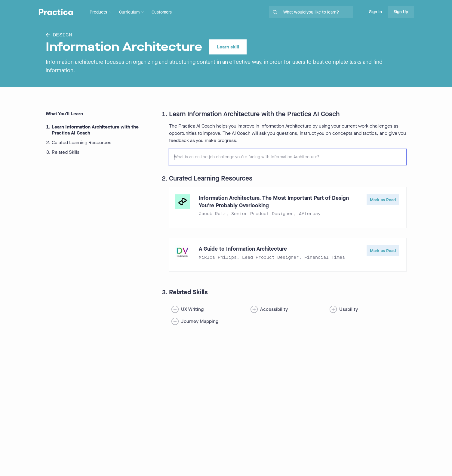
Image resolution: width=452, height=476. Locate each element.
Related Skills (66, 152)
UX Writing (192, 309)
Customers (162, 12)
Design (59, 35)
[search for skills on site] (317, 12)
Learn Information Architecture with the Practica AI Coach (95, 130)
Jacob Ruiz (212, 214)
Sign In (375, 12)
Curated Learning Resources (81, 143)
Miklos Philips (218, 257)
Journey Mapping (200, 321)
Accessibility (274, 309)
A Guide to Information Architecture (243, 249)
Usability (349, 309)
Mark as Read (383, 200)
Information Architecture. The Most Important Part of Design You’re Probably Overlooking (274, 202)
